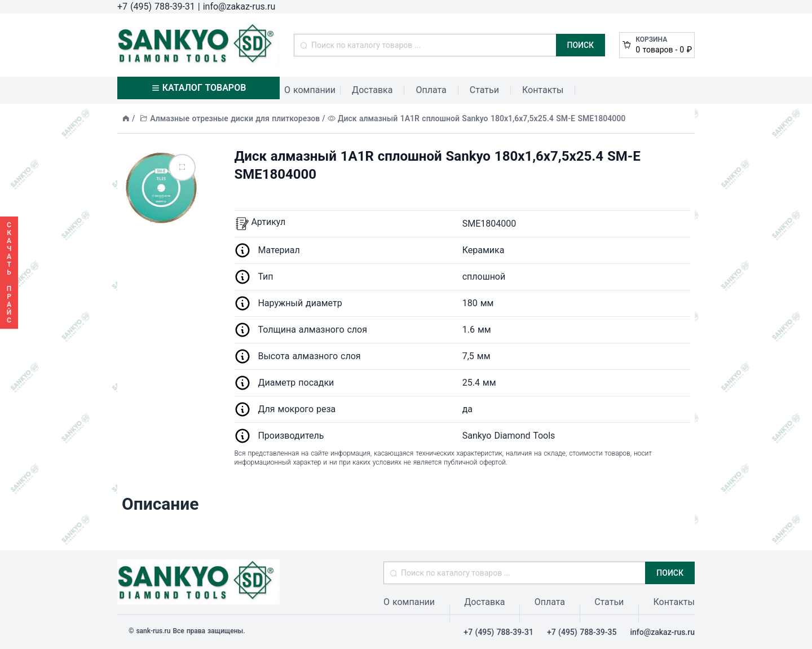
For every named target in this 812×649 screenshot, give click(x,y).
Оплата (431, 90)
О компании (310, 90)
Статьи (484, 90)
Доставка (372, 90)
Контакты (543, 90)
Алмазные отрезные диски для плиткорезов (235, 118)
